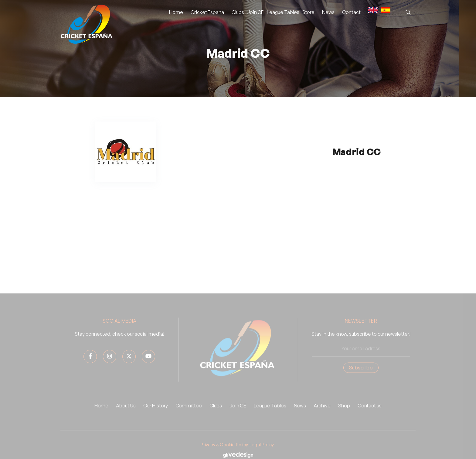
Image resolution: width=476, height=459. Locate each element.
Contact (351, 12)
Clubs (238, 12)
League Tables (283, 12)
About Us (126, 412)
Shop (344, 412)
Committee (189, 412)
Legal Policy (262, 451)
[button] (207, 12)
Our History (155, 412)
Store (309, 12)
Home (176, 12)
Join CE (256, 12)
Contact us (370, 412)
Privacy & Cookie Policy (224, 451)
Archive (322, 412)
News (300, 412)
